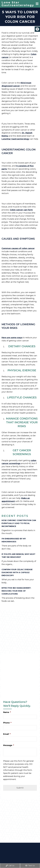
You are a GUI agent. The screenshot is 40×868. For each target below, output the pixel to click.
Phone (7, 723)
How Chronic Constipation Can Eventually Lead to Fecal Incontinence (19, 523)
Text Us (30, 866)
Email (7, 734)
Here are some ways (12, 338)
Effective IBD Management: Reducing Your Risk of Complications (16, 591)
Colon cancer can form (21, 210)
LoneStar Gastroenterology (15, 139)
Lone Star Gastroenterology (18, 4)
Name (7, 712)
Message (9, 745)
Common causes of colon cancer (18, 248)
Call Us (10, 866)
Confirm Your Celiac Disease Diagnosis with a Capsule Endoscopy (17, 572)
